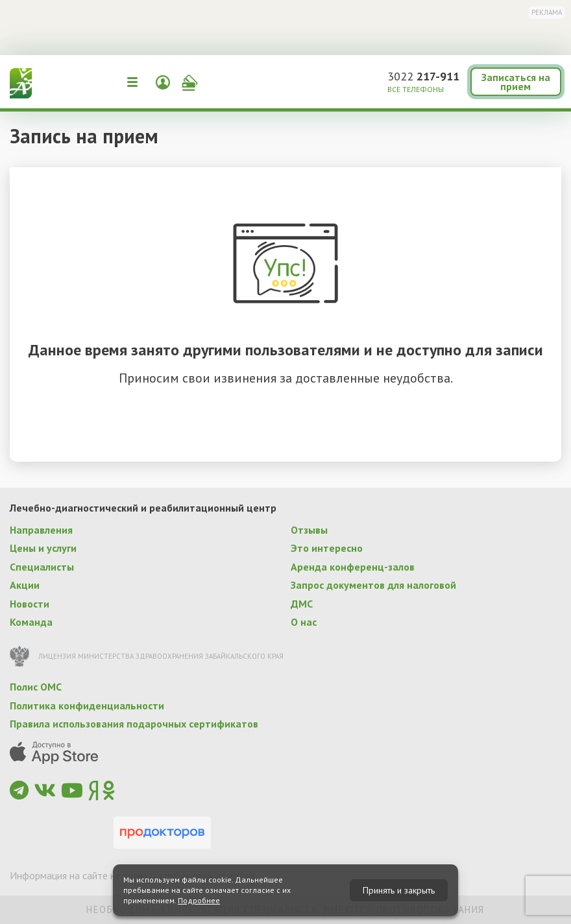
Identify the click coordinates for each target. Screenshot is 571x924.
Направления (41, 530)
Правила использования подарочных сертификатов (134, 724)
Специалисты (42, 567)
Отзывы (309, 530)
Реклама (547, 12)
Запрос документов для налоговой (373, 585)
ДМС (302, 604)
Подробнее (199, 900)
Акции (25, 585)
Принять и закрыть (399, 890)
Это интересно (327, 548)
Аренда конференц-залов (353, 567)
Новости (30, 604)
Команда (31, 622)
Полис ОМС (36, 687)
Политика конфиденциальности (87, 705)
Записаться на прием (516, 82)
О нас (304, 622)
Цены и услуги (43, 548)
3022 (423, 76)
